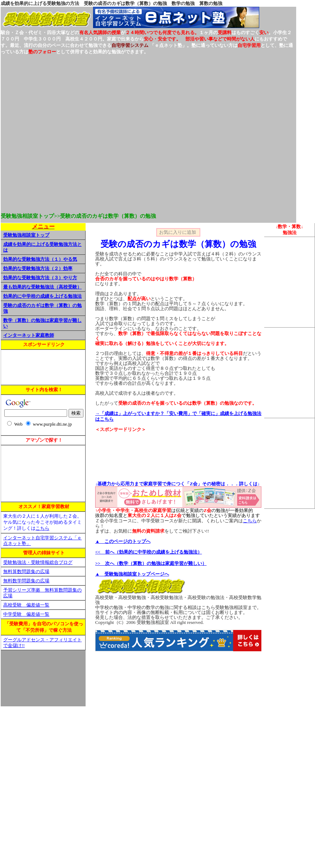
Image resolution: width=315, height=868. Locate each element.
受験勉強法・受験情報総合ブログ (38, 562)
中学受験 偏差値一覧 (26, 614)
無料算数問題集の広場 (26, 572)
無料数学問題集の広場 (26, 581)
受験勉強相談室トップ (26, 235)
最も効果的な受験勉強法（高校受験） (42, 287)
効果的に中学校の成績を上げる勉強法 (42, 296)
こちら (42, 528)
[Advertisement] (77, 132)
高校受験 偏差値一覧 (26, 605)
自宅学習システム (130, 45)
